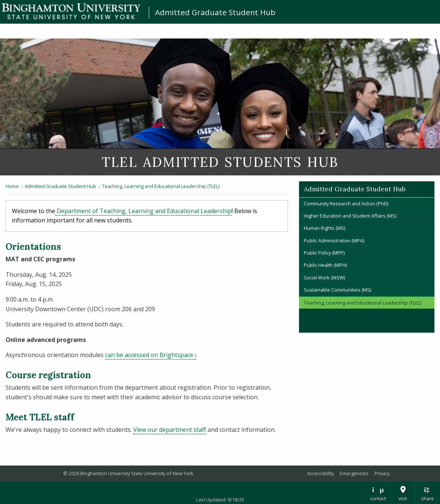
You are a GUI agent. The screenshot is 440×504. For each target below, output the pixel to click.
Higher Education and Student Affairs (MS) (350, 216)
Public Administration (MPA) (334, 241)
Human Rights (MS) (325, 228)
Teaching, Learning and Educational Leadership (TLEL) (161, 186)
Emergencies (354, 473)
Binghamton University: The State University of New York (71, 11)
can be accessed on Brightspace (151, 355)
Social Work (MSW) (324, 278)
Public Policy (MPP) (324, 253)
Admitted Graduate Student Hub (215, 12)
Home (12, 186)
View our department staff (170, 430)
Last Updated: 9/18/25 (220, 500)
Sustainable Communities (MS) (337, 290)
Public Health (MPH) (325, 265)
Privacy (382, 473)
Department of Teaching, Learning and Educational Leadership (143, 211)
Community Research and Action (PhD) (346, 204)
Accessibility (320, 473)
